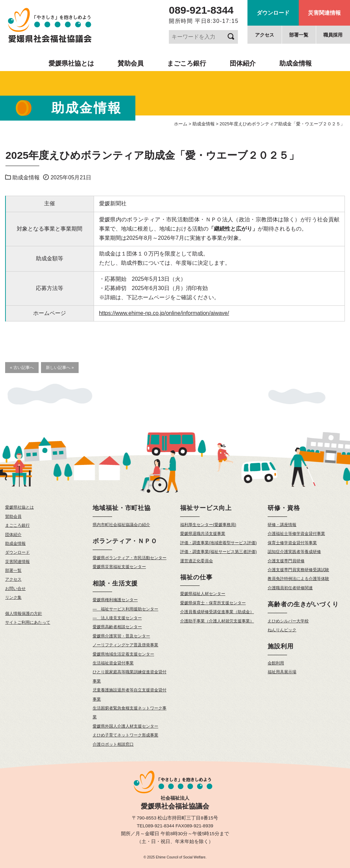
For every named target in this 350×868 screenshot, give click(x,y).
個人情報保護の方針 (24, 614)
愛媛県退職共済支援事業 (203, 534)
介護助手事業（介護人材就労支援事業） (217, 621)
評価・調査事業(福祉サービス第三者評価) (218, 552)
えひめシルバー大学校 (288, 621)
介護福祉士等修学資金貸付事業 (296, 534)
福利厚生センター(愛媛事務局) (208, 525)
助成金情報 (295, 63)
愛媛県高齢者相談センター (117, 627)
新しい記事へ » (60, 368)
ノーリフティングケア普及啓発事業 (125, 645)
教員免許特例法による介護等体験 (298, 579)
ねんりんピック (282, 630)
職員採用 (333, 35)
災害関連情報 (324, 13)
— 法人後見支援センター (117, 618)
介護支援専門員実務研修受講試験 (298, 570)
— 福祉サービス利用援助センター (125, 609)
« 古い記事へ (22, 368)
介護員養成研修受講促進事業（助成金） (217, 612)
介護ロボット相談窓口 (113, 744)
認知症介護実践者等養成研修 (294, 552)
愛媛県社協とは (71, 63)
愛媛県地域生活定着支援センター (123, 654)
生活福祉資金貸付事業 (113, 663)
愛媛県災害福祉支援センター (119, 567)
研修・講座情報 (282, 525)
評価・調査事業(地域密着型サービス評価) (218, 543)
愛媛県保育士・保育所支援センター (213, 603)
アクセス (265, 35)
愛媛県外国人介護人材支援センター (125, 726)
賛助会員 (131, 63)
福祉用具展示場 (282, 672)
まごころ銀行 (187, 63)
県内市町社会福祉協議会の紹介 (121, 525)
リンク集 (13, 597)
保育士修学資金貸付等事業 (292, 543)
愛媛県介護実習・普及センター (121, 636)
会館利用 (276, 663)
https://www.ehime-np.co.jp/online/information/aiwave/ (164, 313)
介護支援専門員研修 (286, 561)
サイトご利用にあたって (28, 622)
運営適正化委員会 (197, 561)
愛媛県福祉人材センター (203, 594)
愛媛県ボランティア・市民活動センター (130, 558)
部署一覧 (299, 35)
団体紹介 (243, 63)
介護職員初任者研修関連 (290, 588)
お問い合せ (15, 589)
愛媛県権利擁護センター (115, 600)
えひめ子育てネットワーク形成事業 (125, 735)
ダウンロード (273, 13)
